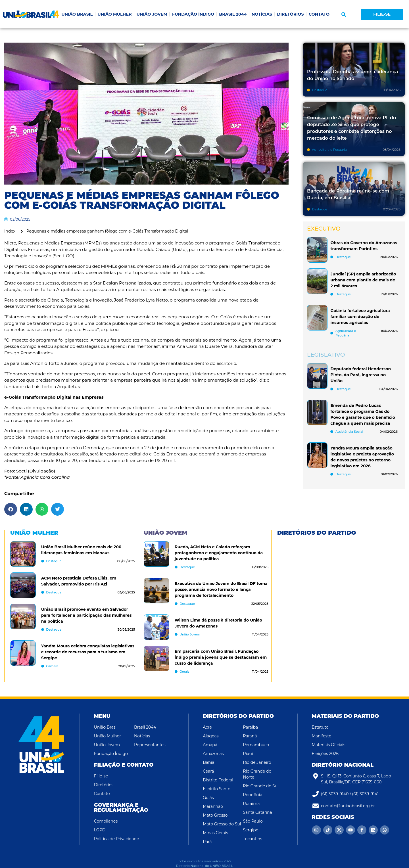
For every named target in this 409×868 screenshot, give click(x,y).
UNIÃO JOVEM (152, 14)
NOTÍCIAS (262, 14)
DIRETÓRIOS (290, 14)
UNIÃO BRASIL (77, 14)
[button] (344, 14)
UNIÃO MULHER (114, 14)
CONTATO (319, 14)
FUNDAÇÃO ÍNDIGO (193, 14)
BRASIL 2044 (233, 14)
